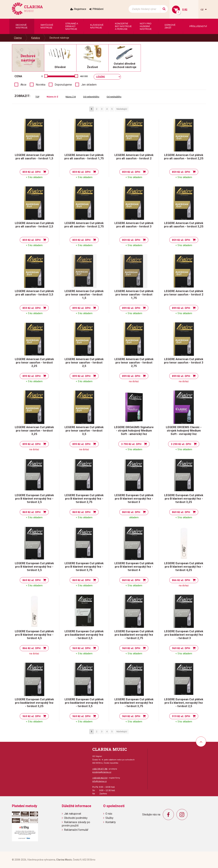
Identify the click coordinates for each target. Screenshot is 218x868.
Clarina (18, 38)
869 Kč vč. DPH (32, 512)
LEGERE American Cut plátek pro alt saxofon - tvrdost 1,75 (84, 157)
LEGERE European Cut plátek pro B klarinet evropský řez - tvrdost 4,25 (184, 567)
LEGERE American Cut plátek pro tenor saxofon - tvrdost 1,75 (134, 294)
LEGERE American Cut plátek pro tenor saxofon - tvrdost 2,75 (134, 362)
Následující (122, 109)
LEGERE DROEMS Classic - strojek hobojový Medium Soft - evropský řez (184, 431)
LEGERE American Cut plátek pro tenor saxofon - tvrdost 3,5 (84, 431)
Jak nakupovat (73, 814)
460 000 (84, 76)
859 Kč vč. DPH (32, 172)
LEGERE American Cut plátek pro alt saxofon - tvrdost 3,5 (34, 293)
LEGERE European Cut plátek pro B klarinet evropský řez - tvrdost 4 (134, 567)
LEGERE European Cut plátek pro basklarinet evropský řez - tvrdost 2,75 (134, 635)
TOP (37, 97)
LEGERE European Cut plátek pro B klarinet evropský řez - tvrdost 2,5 (34, 499)
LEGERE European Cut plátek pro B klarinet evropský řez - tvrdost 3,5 (34, 567)
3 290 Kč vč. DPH (181, 444)
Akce (23, 85)
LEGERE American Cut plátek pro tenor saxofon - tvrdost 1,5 (84, 294)
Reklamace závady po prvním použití (76, 824)
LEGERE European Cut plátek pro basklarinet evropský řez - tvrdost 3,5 (84, 703)
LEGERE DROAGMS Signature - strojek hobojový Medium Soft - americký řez (134, 431)
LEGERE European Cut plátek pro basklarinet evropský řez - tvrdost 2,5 (84, 635)
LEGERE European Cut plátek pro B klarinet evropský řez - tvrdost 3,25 (184, 499)
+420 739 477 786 (100, 769)
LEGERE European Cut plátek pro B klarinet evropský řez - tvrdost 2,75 (84, 499)
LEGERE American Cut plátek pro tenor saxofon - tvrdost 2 (184, 293)
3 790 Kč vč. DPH (131, 444)
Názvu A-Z (52, 97)
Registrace (80, 9)
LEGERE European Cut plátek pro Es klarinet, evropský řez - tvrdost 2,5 (184, 703)
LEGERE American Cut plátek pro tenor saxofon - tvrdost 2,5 (84, 362)
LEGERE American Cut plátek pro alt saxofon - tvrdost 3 (134, 225)
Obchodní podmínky (76, 818)
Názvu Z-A (71, 97)
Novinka (41, 85)
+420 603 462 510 (100, 778)
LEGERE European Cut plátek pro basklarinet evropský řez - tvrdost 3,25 (34, 703)
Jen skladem (89, 85)
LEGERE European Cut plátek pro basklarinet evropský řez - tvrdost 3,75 (134, 703)
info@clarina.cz (99, 781)
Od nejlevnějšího (91, 97)
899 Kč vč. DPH (81, 308)
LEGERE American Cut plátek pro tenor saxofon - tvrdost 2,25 (34, 362)
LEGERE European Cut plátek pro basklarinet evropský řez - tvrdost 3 (184, 635)
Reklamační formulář (76, 830)
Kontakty (111, 822)
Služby (109, 818)
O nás (109, 814)
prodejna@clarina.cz (102, 772)
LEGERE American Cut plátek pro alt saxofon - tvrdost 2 (134, 157)
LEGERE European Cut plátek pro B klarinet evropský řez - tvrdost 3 (134, 499)
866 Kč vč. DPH (181, 580)
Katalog (36, 38)
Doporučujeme (63, 85)
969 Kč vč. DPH (81, 648)
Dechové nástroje (59, 38)
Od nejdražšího (114, 97)
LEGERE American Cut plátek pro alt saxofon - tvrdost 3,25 (184, 225)
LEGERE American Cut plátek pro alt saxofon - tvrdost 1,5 (34, 157)
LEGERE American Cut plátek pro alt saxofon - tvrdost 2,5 (34, 225)
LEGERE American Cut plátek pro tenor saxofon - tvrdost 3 (184, 361)
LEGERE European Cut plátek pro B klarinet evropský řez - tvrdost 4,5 (34, 635)
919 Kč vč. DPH (181, 716)
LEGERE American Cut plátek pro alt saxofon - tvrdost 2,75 (84, 225)
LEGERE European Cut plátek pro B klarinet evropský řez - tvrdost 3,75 (84, 567)
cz (202, 9)
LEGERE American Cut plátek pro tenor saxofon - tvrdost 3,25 (34, 431)
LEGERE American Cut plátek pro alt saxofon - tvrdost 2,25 (184, 157)
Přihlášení (98, 9)
